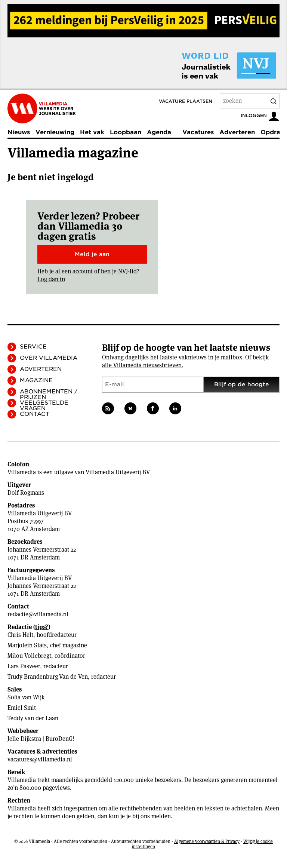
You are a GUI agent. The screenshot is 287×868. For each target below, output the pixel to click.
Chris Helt (20, 635)
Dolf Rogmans (26, 493)
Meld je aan (92, 254)
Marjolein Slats (27, 645)
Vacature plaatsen (186, 101)
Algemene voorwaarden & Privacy (207, 841)
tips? (42, 627)
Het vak (92, 132)
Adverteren (237, 132)
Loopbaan (126, 132)
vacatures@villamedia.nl (40, 759)
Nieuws (19, 132)
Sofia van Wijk (26, 697)
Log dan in (51, 279)
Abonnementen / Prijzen (49, 394)
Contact (35, 414)
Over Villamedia (49, 358)
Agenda (159, 132)
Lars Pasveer (24, 666)
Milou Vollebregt (29, 656)
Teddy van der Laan (33, 718)
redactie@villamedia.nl (38, 614)
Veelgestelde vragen (44, 406)
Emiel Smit (22, 708)
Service (33, 347)
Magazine (36, 380)
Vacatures (198, 132)
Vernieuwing (55, 132)
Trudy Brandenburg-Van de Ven (48, 677)
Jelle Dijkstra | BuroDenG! (41, 739)
